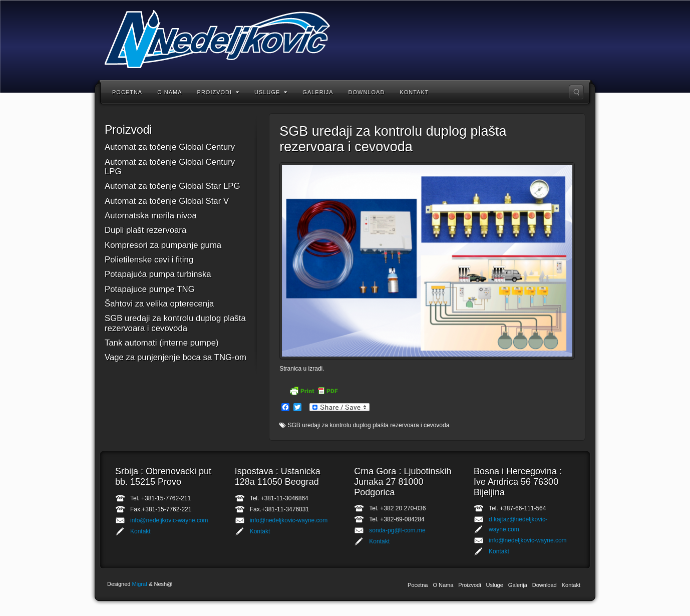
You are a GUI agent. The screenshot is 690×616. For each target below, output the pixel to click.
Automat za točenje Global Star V (167, 201)
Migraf (140, 584)
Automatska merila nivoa (151, 216)
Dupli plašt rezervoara (145, 230)
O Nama (169, 92)
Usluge (271, 92)
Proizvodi (219, 92)
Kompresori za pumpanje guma (163, 245)
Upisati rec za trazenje (576, 92)
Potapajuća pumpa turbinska (158, 274)
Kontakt (414, 92)
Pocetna (127, 92)
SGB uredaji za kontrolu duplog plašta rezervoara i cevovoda (175, 323)
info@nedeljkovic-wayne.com (169, 520)
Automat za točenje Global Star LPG (172, 186)
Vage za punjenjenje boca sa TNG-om (176, 357)
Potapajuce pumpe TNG (150, 289)
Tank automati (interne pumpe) (162, 343)
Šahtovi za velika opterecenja (159, 304)
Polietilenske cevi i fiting (149, 260)
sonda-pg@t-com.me (397, 530)
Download (367, 92)
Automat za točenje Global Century (170, 147)
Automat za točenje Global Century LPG (170, 167)
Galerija (318, 92)
